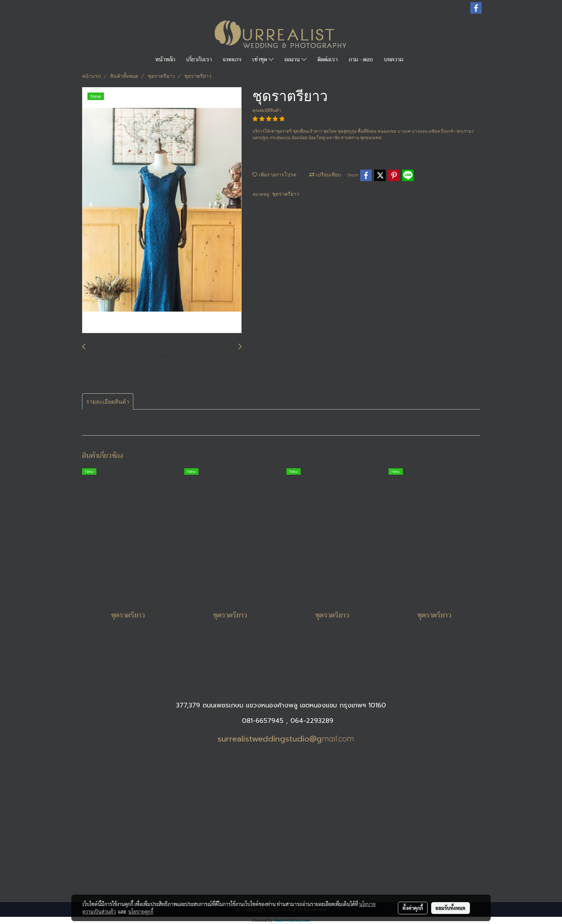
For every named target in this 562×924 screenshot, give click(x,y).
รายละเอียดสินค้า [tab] (108, 402)
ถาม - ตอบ (361, 60)
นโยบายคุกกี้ (141, 911)
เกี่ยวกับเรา (199, 60)
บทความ (394, 60)
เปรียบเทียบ (325, 175)
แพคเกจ (232, 60)
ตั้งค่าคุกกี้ (413, 908)
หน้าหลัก (165, 60)
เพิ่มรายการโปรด (274, 175)
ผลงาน (296, 60)
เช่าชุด (263, 60)
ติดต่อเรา (328, 60)
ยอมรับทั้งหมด (451, 908)
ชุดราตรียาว (286, 194)
